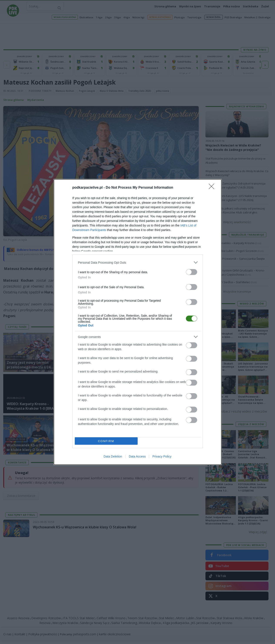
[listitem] (138, 262)
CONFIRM (106, 441)
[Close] (213, 188)
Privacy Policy (162, 456)
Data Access (137, 456)
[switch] (192, 272)
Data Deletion (113, 456)
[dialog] (138, 322)
